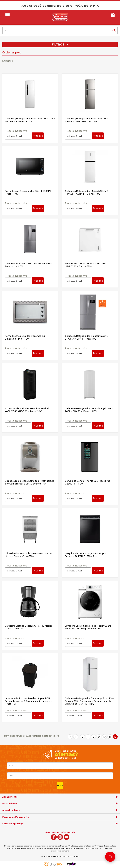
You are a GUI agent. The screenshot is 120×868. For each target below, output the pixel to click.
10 (104, 737)
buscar (114, 30)
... (79, 737)
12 (115, 737)
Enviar (60, 785)
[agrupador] (117, 797)
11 (110, 737)
